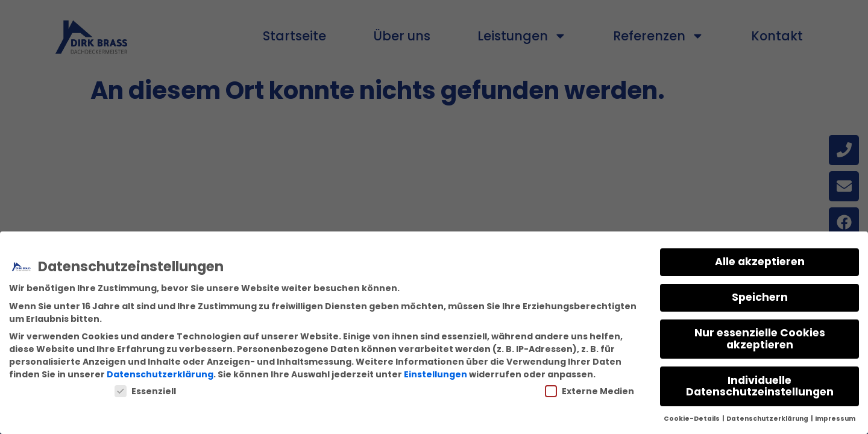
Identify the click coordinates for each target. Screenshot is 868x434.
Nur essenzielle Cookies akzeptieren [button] (760, 339)
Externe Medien (590, 391)
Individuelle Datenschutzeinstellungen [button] (760, 386)
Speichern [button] (760, 297)
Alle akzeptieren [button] (760, 262)
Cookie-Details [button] (692, 419)
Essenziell (145, 391)
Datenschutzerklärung (160, 374)
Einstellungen (436, 374)
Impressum (835, 419)
